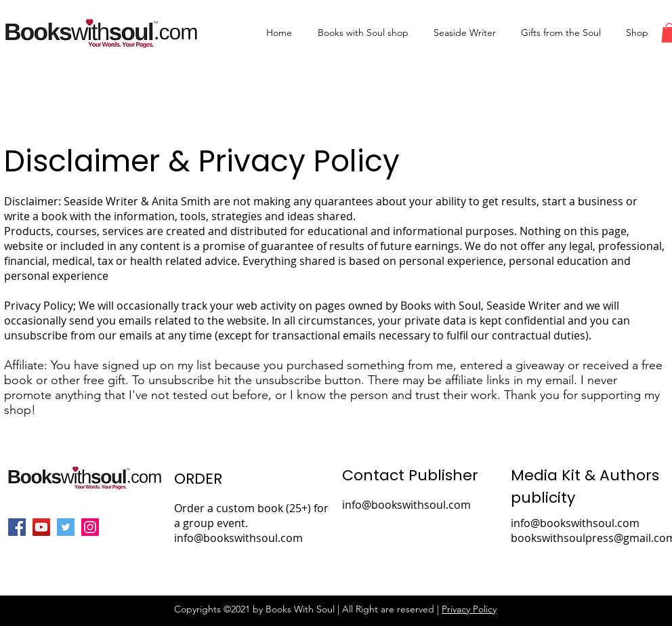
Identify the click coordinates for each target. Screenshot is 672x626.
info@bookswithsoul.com (406, 505)
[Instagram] (90, 527)
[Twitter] (66, 527)
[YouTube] (41, 527)
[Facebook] (17, 527)
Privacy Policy (469, 609)
